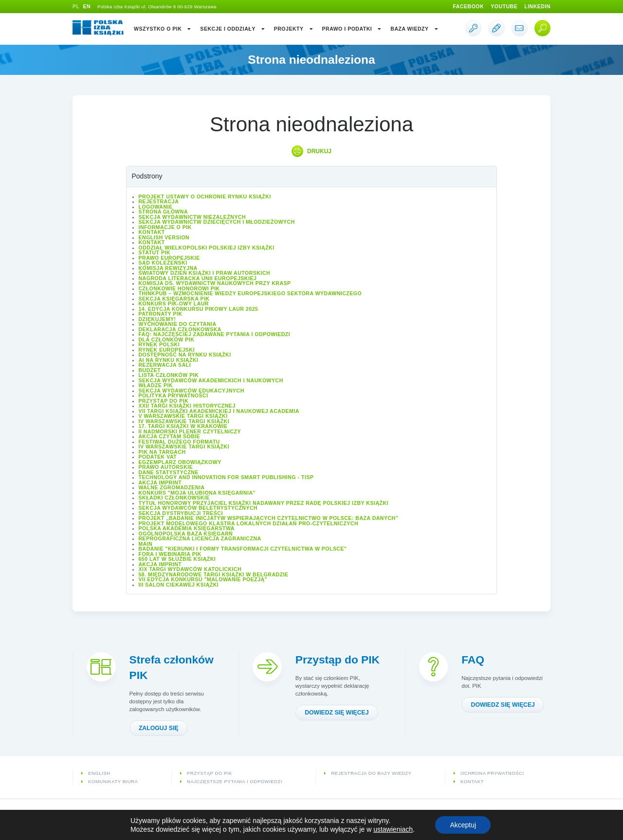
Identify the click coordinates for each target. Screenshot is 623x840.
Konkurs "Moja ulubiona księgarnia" (197, 493)
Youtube (504, 6)
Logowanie (156, 207)
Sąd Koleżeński (163, 263)
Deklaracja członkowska (180, 329)
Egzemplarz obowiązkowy (180, 462)
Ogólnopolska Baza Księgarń (186, 534)
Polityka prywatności (174, 395)
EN (87, 6)
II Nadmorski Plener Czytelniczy (190, 431)
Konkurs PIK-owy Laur (174, 304)
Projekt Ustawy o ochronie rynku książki (205, 197)
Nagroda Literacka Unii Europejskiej (198, 278)
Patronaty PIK (161, 314)
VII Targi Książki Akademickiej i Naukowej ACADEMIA (219, 411)
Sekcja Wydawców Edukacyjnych (192, 391)
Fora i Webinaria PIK (170, 554)
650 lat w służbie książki (177, 559)
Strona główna (164, 212)
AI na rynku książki (169, 360)
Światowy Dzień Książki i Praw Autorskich (205, 273)
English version (164, 237)
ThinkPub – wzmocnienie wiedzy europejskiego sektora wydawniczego (250, 293)
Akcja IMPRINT (160, 483)
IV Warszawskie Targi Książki (184, 421)
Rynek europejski (167, 350)
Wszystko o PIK (163, 29)
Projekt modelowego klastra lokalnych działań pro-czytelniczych (249, 523)
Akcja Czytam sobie (170, 436)
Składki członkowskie (174, 498)
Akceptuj (463, 825)
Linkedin (537, 6)
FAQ (473, 660)
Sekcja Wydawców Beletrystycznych (198, 508)
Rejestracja (159, 201)
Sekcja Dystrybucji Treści (181, 513)
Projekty (294, 29)
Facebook (468, 6)
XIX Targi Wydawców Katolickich (190, 569)
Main (146, 544)
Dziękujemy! (157, 319)
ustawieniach (393, 829)
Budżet (150, 370)
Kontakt (152, 232)
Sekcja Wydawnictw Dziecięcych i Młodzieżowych (217, 222)
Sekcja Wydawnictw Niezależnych (192, 217)
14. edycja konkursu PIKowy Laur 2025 (199, 309)
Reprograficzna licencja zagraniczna (200, 538)
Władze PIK (156, 385)
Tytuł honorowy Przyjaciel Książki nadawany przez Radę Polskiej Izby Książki (264, 503)
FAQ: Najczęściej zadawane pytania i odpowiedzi (215, 334)
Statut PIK (155, 252)
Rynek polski (159, 344)
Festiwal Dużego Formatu (179, 442)
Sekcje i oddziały (233, 29)
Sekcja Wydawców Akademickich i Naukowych (211, 380)
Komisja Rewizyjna (168, 268)
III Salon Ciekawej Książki (179, 585)
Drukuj (319, 151)
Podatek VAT (158, 457)
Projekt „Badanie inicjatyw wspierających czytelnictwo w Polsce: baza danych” (269, 518)
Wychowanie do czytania (178, 324)
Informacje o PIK (165, 227)
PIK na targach (162, 452)
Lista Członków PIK (169, 375)
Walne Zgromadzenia (172, 487)
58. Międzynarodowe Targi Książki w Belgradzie (214, 574)
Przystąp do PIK (164, 401)
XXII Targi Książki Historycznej (187, 406)
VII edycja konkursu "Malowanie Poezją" (203, 579)
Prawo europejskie (169, 258)
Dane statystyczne (169, 472)
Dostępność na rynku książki (185, 355)
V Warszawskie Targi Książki (183, 416)
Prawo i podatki (352, 29)
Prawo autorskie (166, 467)
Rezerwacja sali (165, 365)
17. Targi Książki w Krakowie (183, 426)
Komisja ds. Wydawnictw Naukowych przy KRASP (215, 283)
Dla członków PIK (167, 340)
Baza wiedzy (414, 29)
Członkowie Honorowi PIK (179, 288)
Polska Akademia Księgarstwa (187, 528)
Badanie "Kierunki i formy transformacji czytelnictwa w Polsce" (243, 549)
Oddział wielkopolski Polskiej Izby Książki (207, 248)
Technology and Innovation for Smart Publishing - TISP (226, 477)
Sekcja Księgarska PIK (174, 299)
